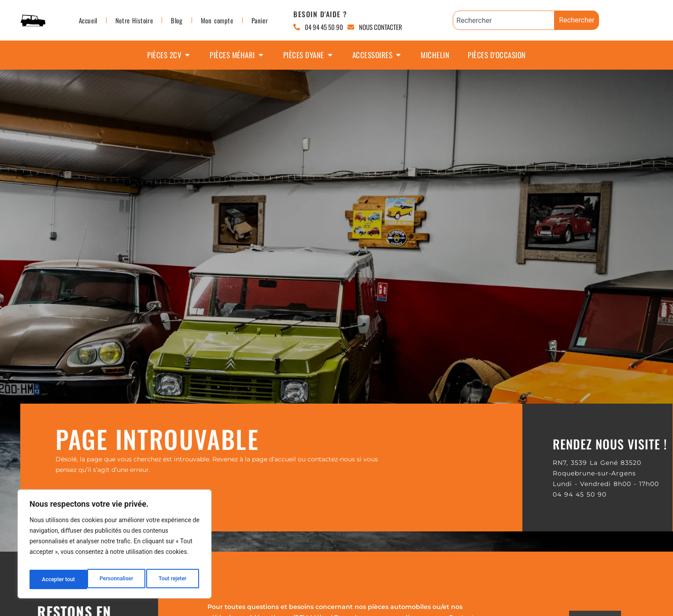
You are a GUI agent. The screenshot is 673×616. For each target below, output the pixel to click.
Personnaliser (58, 579)
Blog (177, 20)
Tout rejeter (115, 579)
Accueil (88, 20)
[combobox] (504, 20)
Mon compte (217, 20)
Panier (260, 20)
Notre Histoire (134, 20)
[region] (115, 547)
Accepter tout (172, 579)
